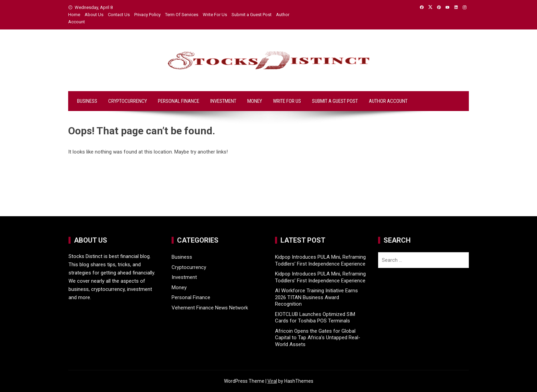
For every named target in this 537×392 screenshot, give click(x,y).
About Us (94, 15)
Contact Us (119, 15)
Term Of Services (182, 15)
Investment (223, 101)
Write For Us (215, 15)
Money (255, 101)
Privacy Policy (147, 15)
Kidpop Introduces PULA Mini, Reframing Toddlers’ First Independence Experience (320, 260)
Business (87, 101)
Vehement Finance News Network (210, 308)
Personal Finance (179, 101)
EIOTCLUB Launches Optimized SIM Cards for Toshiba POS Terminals (315, 318)
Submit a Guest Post (252, 15)
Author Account (388, 101)
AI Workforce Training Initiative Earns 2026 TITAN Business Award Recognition (316, 297)
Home (74, 15)
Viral (272, 381)
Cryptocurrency (128, 101)
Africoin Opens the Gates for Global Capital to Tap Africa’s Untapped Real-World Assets (318, 338)
